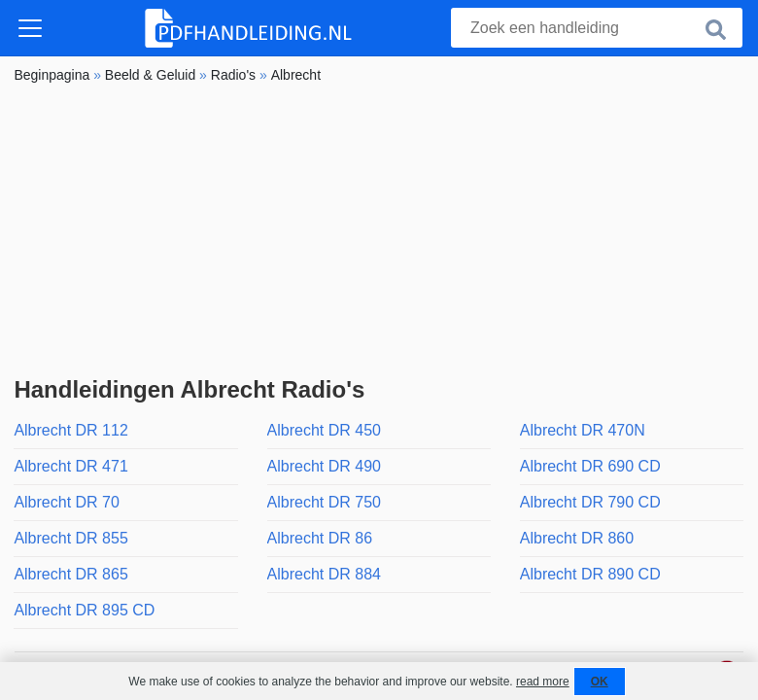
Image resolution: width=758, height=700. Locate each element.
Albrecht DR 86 (320, 538)
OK (600, 682)
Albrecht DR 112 (70, 430)
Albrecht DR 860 (577, 538)
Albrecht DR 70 (67, 502)
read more (543, 682)
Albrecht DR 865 (70, 574)
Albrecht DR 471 (70, 466)
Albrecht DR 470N (583, 430)
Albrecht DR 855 (70, 538)
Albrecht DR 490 (324, 466)
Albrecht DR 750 (324, 502)
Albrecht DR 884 (324, 574)
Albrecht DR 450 (324, 430)
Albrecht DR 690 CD (590, 466)
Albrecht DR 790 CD (590, 502)
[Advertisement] (379, 230)
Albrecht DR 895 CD (84, 610)
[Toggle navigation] (30, 28)
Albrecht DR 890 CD (590, 574)
